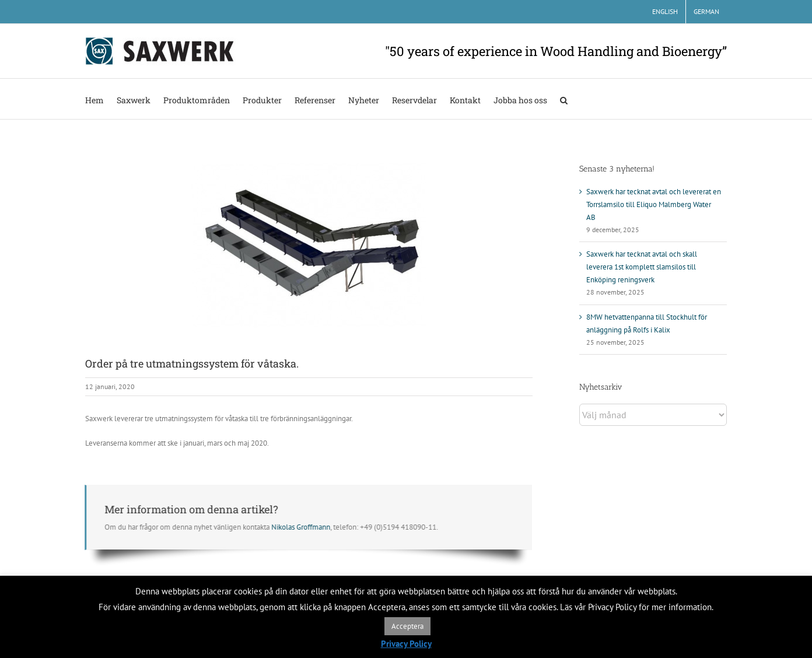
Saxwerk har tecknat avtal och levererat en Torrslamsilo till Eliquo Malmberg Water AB (654, 204)
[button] (564, 99)
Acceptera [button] (407, 626)
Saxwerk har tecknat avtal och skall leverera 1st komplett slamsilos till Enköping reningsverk (642, 267)
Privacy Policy (406, 644)
